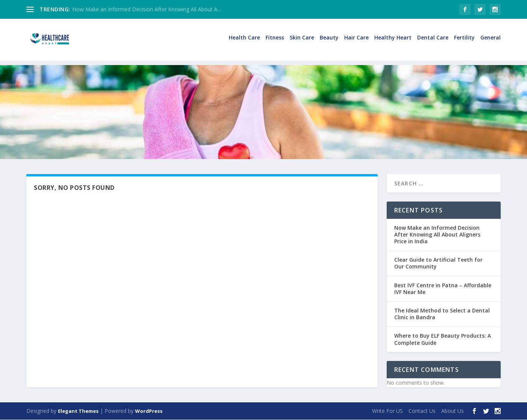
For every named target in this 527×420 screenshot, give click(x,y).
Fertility (464, 43)
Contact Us (422, 411)
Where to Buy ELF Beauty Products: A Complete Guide (443, 340)
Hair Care (356, 43)
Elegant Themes (78, 411)
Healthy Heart (393, 43)
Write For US (387, 411)
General (491, 43)
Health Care (244, 43)
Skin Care (302, 43)
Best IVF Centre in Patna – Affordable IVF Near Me (443, 289)
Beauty (329, 43)
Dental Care (433, 43)
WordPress (149, 411)
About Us (453, 411)
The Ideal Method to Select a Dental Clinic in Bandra (442, 314)
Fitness (275, 43)
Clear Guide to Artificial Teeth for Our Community (438, 264)
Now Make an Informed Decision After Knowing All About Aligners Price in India (437, 235)
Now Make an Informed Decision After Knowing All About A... (147, 9)
